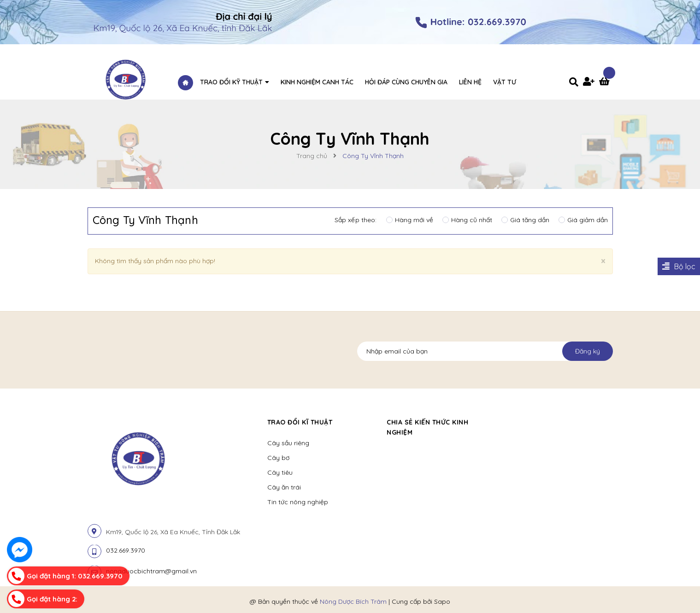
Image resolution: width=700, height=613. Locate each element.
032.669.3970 (126, 550)
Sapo (442, 601)
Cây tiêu (280, 472)
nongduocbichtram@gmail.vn (151, 571)
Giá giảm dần (583, 220)
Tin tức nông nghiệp (298, 502)
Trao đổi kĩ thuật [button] (300, 422)
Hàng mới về (410, 220)
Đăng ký (588, 351)
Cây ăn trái (284, 487)
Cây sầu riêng (288, 443)
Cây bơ (278, 458)
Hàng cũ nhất (467, 220)
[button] (509, 422)
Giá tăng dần (525, 220)
